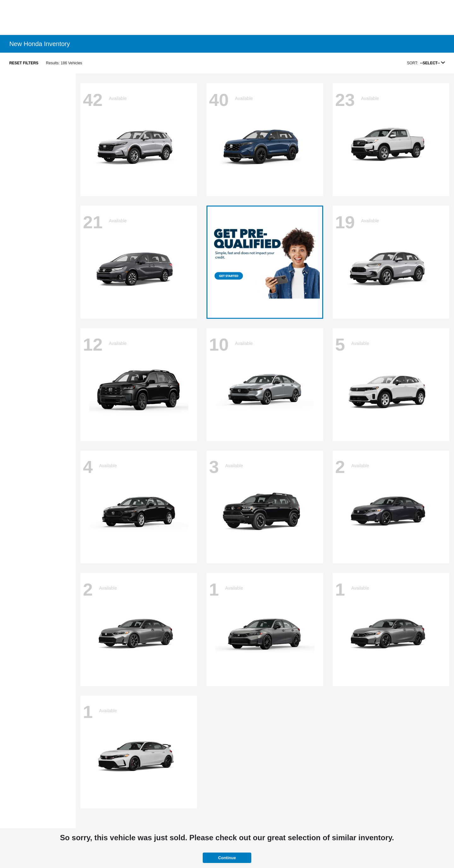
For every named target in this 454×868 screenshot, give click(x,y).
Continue (227, 858)
